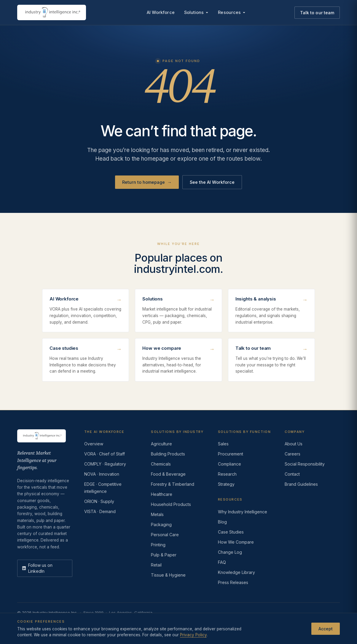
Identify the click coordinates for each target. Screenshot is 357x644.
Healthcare (162, 494)
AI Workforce (161, 12)
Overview (94, 444)
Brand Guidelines (301, 484)
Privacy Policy (30, 622)
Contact (292, 474)
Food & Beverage (168, 474)
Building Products (168, 454)
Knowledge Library (236, 572)
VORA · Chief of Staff (105, 454)
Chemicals (161, 464)
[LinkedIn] (45, 568)
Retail (156, 565)
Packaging (161, 524)
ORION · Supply (99, 501)
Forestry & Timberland (173, 484)
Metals (157, 514)
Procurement (231, 454)
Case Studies (231, 532)
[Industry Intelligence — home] (52, 12)
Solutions (196, 12)
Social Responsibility (305, 464)
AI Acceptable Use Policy (178, 622)
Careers (293, 454)
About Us (294, 444)
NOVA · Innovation (102, 474)
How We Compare (236, 542)
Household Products (171, 504)
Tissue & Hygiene (168, 575)
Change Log (230, 552)
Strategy (226, 484)
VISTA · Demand (100, 511)
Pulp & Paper (164, 555)
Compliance (230, 464)
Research (227, 474)
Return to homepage (147, 182)
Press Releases (233, 582)
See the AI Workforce (212, 182)
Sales (223, 444)
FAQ (222, 562)
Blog (222, 522)
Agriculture (161, 444)
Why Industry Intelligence (243, 512)
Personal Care (165, 535)
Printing (158, 545)
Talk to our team (317, 13)
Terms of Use (62, 622)
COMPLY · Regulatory (105, 464)
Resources (232, 12)
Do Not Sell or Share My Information (115, 622)
